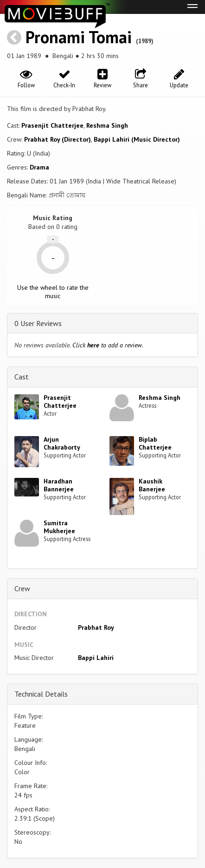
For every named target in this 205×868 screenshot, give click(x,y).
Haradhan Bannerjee (59, 485)
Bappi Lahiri (96, 658)
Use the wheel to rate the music (53, 292)
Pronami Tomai (79, 37)
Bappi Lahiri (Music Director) (137, 139)
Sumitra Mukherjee (59, 527)
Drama (39, 167)
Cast (22, 377)
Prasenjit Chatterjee (52, 125)
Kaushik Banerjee (152, 485)
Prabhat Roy (96, 627)
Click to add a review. (108, 345)
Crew (22, 588)
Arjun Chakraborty (62, 443)
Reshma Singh (107, 125)
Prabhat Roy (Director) (58, 139)
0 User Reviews (38, 323)
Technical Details (41, 694)
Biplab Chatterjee (155, 443)
